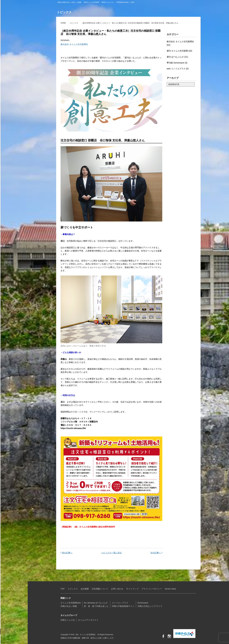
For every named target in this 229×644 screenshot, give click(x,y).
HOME (63, 23)
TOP (63, 589)
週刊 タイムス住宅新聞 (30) (179, 51)
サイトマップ (132, 589)
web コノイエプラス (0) (178, 69)
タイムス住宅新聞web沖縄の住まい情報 (71, 604)
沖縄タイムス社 (68, 620)
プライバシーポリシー (152, 589)
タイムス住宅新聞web (15, 15)
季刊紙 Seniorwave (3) (177, 63)
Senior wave (170, 589)
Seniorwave (15, 42)
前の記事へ (67, 553)
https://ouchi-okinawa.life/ (73, 428)
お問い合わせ (11, 631)
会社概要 (85, 589)
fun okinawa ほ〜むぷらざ (15, 24)
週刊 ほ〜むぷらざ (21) (177, 57)
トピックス (74, 23)
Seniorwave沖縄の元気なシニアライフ (150, 604)
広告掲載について (100, 589)
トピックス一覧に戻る (111, 553)
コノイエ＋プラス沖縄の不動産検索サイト (123, 604)
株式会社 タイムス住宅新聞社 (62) (180, 43)
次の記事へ (156, 553)
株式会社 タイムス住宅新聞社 (74, 44)
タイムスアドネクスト (88, 620)
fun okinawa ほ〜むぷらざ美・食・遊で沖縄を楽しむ (96, 604)
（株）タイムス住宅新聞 (11, 5)
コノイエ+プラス (15, 33)
